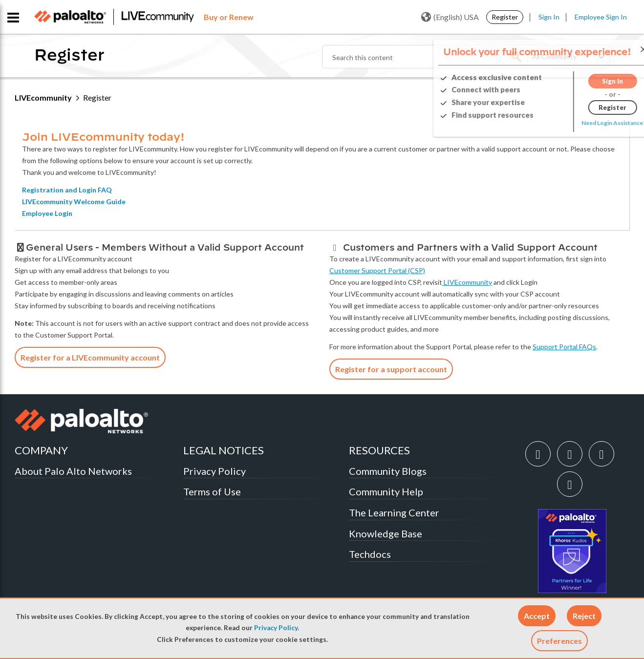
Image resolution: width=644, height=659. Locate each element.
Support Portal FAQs (564, 347)
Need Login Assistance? (585, 123)
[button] (537, 616)
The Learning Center (394, 512)
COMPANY (41, 450)
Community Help (386, 491)
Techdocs (370, 554)
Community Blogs (388, 471)
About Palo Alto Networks (73, 471)
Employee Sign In (601, 17)
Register (505, 17)
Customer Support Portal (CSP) (377, 270)
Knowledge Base (386, 533)
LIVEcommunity (43, 97)
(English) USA (450, 17)
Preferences (559, 641)
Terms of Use (212, 491)
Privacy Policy (276, 628)
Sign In (549, 17)
